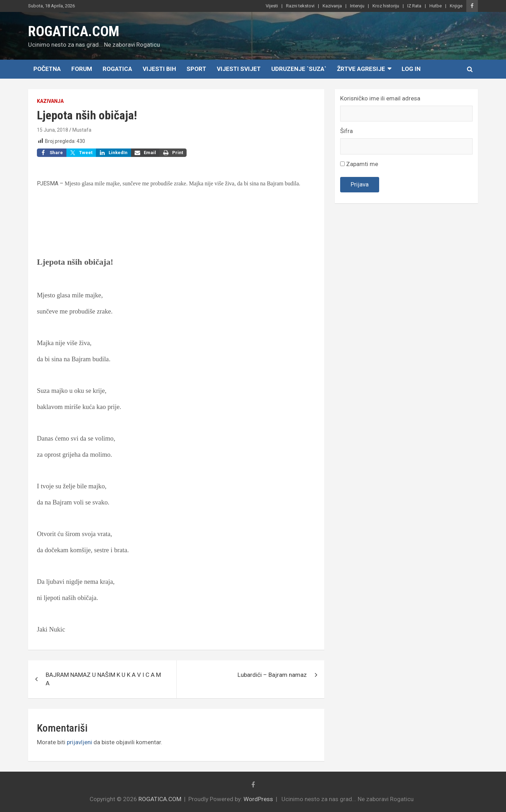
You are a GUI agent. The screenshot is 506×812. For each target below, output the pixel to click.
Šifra (346, 131)
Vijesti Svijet (239, 69)
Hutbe (436, 6)
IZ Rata (414, 6)
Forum (82, 69)
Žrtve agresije (361, 69)
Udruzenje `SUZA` (299, 69)
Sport (196, 69)
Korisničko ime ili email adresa (380, 98)
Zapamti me (359, 164)
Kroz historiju (386, 6)
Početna (47, 69)
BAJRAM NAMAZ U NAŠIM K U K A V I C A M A (103, 679)
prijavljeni (79, 742)
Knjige (456, 6)
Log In (411, 69)
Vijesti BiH (159, 69)
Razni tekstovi (300, 6)
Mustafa (82, 130)
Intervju (357, 6)
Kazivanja (332, 6)
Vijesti (272, 6)
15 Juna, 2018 (53, 130)
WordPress (258, 799)
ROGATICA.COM (74, 31)
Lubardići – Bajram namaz (272, 675)
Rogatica (117, 69)
